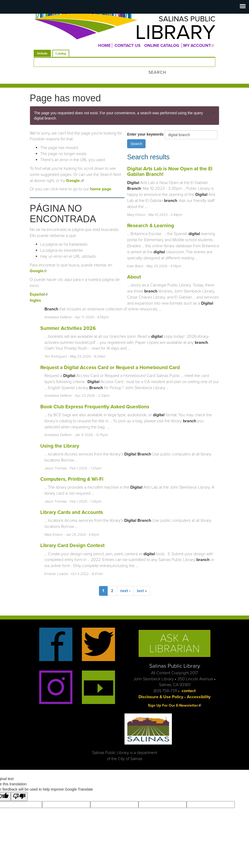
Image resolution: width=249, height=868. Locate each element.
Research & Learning (151, 218)
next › (125, 584)
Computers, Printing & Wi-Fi (72, 472)
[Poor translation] (19, 789)
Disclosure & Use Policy (161, 690)
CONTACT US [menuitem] (128, 47)
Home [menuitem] (104, 47)
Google (38, 264)
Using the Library (60, 438)
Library (169, 34)
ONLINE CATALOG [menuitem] (162, 47)
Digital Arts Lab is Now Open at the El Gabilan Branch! (170, 164)
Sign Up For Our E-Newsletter (175, 698)
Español (39, 287)
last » (142, 584)
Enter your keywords (146, 127)
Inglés (35, 293)
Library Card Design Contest (72, 538)
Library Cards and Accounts (72, 505)
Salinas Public (183, 20)
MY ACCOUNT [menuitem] (199, 47)
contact (189, 683)
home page (101, 182)
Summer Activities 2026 (68, 321)
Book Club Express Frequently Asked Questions (95, 399)
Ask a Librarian (175, 636)
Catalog (61, 55)
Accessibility (199, 690)
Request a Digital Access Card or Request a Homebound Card (110, 360)
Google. (75, 173)
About (134, 269)
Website (44, 55)
